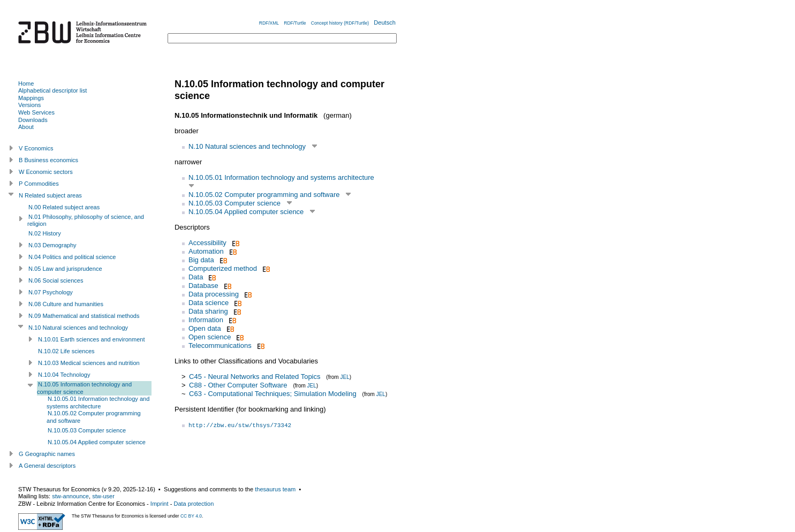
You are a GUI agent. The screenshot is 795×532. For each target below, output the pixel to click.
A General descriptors (47, 466)
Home (26, 83)
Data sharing (208, 311)
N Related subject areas (50, 195)
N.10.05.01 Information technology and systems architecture (281, 177)
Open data (205, 328)
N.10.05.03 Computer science (234, 203)
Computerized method (223, 268)
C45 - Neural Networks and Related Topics (255, 377)
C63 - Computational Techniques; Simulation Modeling (273, 394)
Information (206, 320)
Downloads (33, 120)
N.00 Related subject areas (64, 207)
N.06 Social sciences (56, 280)
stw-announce (70, 496)
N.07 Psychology (51, 292)
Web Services (36, 112)
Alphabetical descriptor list (52, 90)
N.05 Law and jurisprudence (65, 269)
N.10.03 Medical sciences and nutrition (89, 363)
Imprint (160, 504)
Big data (201, 260)
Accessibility (207, 243)
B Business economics (48, 160)
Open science (210, 337)
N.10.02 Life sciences (66, 351)
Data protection (194, 504)
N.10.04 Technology (64, 375)
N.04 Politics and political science (72, 257)
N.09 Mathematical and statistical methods (84, 316)
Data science (209, 303)
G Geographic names (47, 454)
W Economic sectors (46, 172)
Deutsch (385, 22)
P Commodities (39, 184)
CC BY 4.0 (191, 516)
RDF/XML (269, 23)
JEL (344, 377)
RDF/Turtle (295, 23)
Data (196, 277)
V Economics (36, 148)
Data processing (214, 294)
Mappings (31, 98)
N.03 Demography (52, 245)
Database (203, 286)
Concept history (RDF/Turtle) (340, 23)
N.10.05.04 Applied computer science (246, 212)
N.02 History (45, 233)
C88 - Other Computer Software (238, 385)
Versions (29, 105)
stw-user (103, 496)
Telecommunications (220, 345)
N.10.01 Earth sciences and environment (92, 339)
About (26, 127)
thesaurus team (275, 489)
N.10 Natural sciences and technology (247, 146)
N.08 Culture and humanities (66, 304)
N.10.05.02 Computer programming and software (264, 195)
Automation (206, 251)
